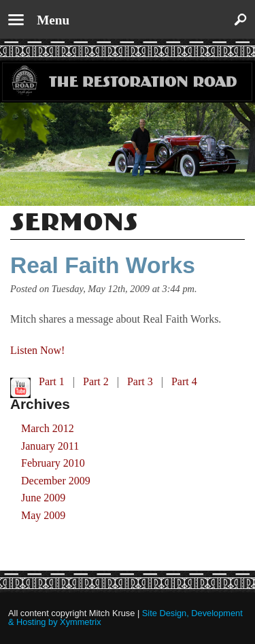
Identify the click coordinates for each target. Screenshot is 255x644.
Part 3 (140, 381)
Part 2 (96, 381)
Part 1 (52, 381)
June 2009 (43, 498)
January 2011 (50, 446)
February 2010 (53, 463)
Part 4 (184, 381)
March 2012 (48, 428)
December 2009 (56, 481)
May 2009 (43, 515)
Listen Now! (37, 350)
